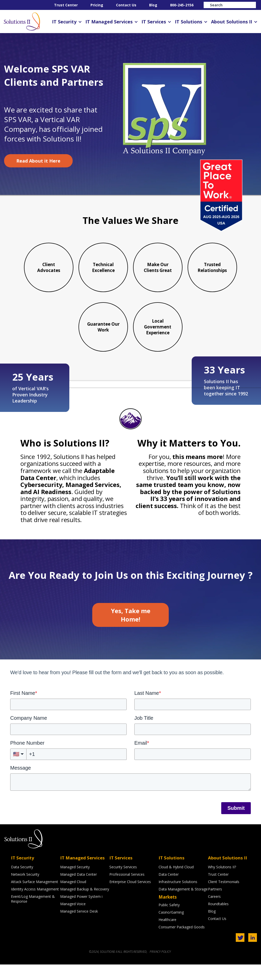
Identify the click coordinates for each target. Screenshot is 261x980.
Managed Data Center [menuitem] (79, 891)
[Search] (230, 5)
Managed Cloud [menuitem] (73, 898)
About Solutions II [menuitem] (232, 22)
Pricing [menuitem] (97, 5)
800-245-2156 (182, 5)
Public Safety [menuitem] (169, 921)
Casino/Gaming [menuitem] (171, 928)
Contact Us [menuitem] (126, 5)
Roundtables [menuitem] (218, 920)
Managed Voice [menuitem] (73, 920)
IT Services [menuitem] (154, 22)
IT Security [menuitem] (64, 22)
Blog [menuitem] (153, 5)
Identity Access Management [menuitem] (35, 905)
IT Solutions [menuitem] (188, 22)
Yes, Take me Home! (131, 631)
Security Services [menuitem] (123, 883)
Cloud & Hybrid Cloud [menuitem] (176, 883)
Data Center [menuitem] (169, 891)
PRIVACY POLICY (160, 967)
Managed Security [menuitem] (75, 883)
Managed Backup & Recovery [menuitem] (85, 905)
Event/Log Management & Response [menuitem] (33, 915)
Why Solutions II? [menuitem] (222, 883)
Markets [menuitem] (168, 913)
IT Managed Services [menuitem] (109, 22)
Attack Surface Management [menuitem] (35, 898)
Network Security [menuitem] (25, 891)
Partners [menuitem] (215, 905)
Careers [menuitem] (214, 913)
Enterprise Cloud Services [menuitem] (130, 898)
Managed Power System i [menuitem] (81, 913)
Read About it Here (38, 161)
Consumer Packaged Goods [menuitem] (182, 943)
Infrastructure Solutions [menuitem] (178, 898)
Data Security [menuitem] (22, 883)
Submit (236, 824)
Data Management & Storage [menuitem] (183, 905)
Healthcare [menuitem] (167, 936)
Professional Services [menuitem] (127, 891)
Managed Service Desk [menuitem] (79, 927)
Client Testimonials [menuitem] (224, 898)
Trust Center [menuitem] (66, 5)
